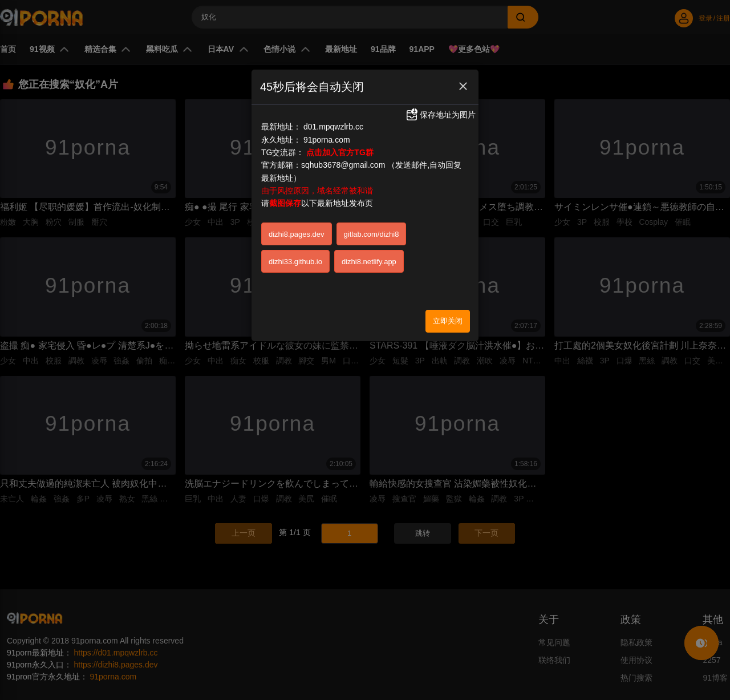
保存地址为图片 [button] (440, 115)
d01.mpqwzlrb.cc (333, 127)
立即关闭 (448, 321)
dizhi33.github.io (295, 262)
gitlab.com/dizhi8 (372, 234)
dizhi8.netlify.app (369, 262)
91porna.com (327, 140)
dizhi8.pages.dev (297, 234)
